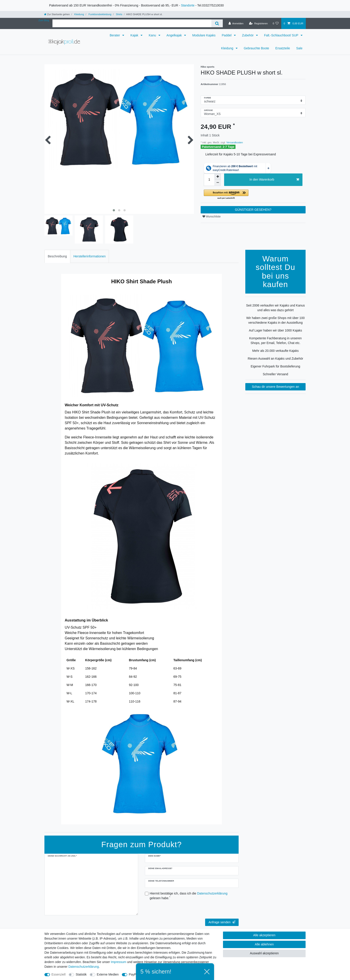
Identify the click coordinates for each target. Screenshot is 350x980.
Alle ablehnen (264, 944)
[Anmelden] (236, 23)
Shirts (119, 14)
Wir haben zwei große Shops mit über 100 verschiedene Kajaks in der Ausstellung (275, 320)
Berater (115, 35)
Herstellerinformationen (90, 256)
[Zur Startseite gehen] (57, 14)
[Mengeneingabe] (209, 180)
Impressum (118, 962)
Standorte (188, 5)
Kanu (153, 35)
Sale (299, 48)
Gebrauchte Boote (256, 48)
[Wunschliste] (276, 23)
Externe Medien (108, 974)
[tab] (57, 256)
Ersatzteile (283, 48)
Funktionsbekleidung (100, 14)
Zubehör (248, 35)
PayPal (134, 974)
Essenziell (59, 974)
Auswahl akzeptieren (264, 953)
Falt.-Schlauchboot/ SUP (282, 35)
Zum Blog (44, 20)
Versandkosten (234, 142)
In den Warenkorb (274, 180)
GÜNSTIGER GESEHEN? (253, 210)
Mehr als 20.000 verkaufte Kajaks (275, 351)
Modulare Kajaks (204, 35)
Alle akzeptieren (264, 935)
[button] (253, 195)
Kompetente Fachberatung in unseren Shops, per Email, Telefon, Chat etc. (275, 341)
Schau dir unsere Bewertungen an (275, 387)
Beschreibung (57, 256)
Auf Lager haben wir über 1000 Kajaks (275, 330)
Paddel (227, 35)
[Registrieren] (258, 23)
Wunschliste (211, 217)
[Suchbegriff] (132, 23)
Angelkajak (175, 35)
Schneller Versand (275, 374)
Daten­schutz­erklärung (83, 967)
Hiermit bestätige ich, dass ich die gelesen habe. (189, 896)
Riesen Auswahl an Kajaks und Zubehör (275, 359)
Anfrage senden (222, 922)
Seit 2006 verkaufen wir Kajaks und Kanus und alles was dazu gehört (275, 308)
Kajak (135, 35)
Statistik (81, 974)
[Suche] (217, 23)
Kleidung (79, 14)
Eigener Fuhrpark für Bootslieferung (275, 366)
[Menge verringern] (218, 183)
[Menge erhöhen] (218, 177)
